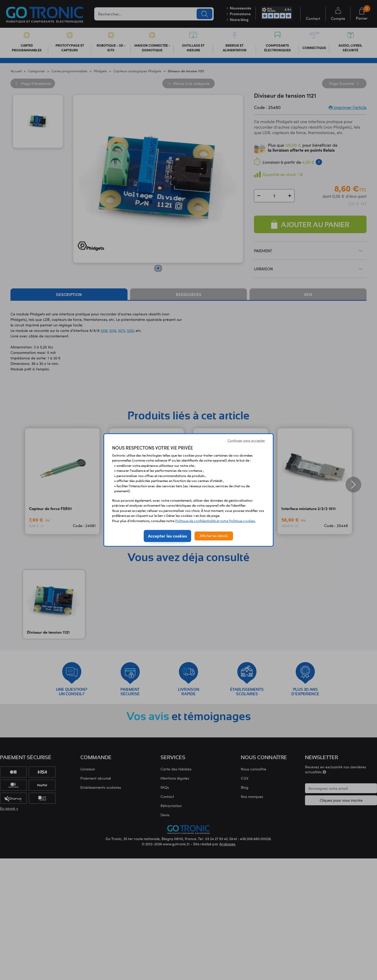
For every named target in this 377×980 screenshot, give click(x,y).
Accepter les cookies (167, 536)
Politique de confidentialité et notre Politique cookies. (215, 521)
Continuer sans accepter (246, 440)
